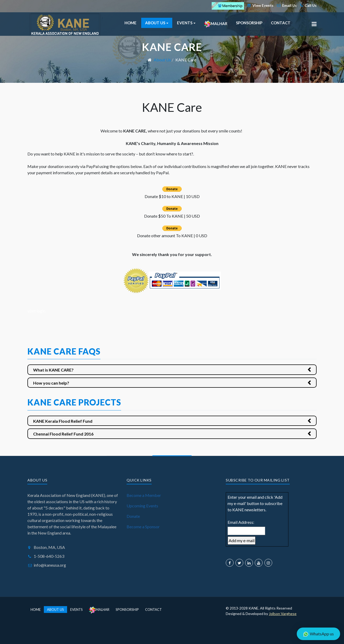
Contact (281, 23)
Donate (133, 516)
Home (131, 23)
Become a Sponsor (143, 527)
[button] (314, 24)
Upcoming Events (142, 506)
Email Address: (241, 522)
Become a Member (144, 495)
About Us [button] (157, 23)
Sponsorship (249, 23)
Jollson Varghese (283, 614)
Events (76, 610)
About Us (55, 610)
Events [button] (186, 23)
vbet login (36, 311)
